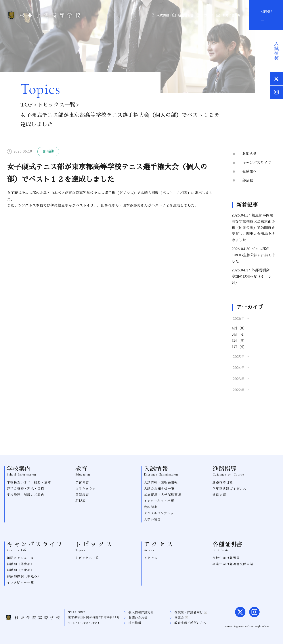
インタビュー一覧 (20, 582)
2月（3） (239, 341)
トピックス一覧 (56, 105)
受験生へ (250, 172)
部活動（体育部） (20, 564)
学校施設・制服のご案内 (26, 495)
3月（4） (239, 335)
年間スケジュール (20, 558)
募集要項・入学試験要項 (163, 495)
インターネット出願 (159, 501)
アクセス (205, 15)
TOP (26, 105)
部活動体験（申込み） (24, 576)
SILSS (80, 501)
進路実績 (219, 495)
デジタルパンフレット (161, 513)
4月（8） (239, 328)
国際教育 (82, 495)
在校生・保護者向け (191, 612)
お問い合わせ (228, 15)
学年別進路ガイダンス (229, 488)
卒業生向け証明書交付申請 (233, 564)
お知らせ (250, 154)
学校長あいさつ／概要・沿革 (29, 482)
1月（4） (239, 347)
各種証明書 (183, 15)
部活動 (248, 180)
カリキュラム (86, 488)
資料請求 (151, 507)
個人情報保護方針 (141, 612)
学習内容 (82, 482)
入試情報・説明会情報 (161, 482)
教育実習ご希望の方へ (190, 623)
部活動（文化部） (20, 570)
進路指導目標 (223, 482)
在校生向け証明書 (226, 558)
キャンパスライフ (257, 163)
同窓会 (181, 618)
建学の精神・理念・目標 (26, 488)
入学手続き (152, 519)
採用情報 (135, 623)
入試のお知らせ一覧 (159, 488)
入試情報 (160, 15)
